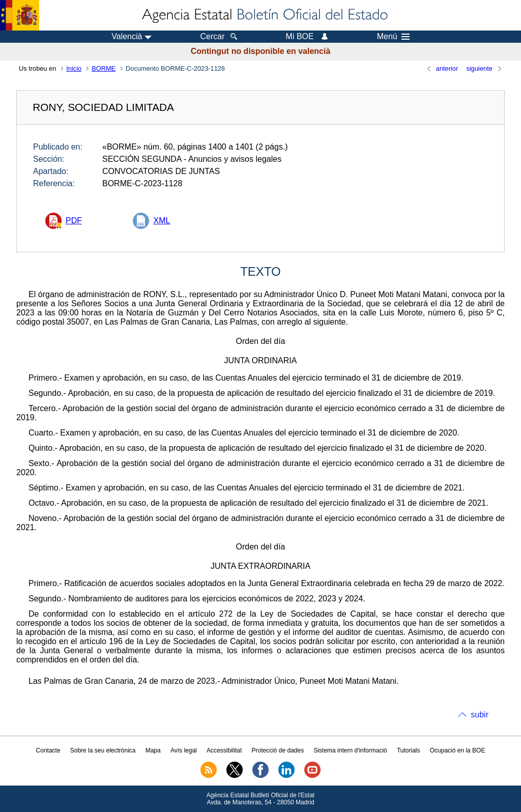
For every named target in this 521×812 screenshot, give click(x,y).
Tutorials (409, 750)
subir (480, 715)
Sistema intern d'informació (350, 750)
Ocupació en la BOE (458, 750)
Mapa (153, 750)
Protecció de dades (278, 750)
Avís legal (184, 750)
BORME (104, 68)
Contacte (48, 750)
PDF (74, 221)
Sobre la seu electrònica (103, 750)
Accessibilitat (224, 750)
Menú (393, 37)
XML (162, 221)
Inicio (74, 68)
